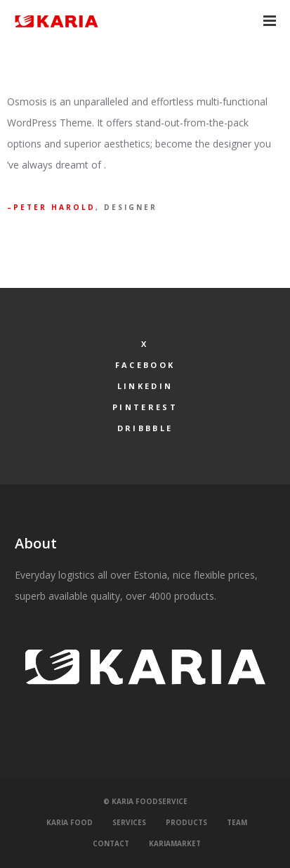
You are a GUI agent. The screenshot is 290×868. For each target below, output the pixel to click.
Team (237, 822)
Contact (111, 843)
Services (129, 822)
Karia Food (70, 822)
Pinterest (145, 407)
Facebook (145, 365)
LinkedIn (145, 386)
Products (186, 822)
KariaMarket (175, 843)
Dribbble (145, 428)
